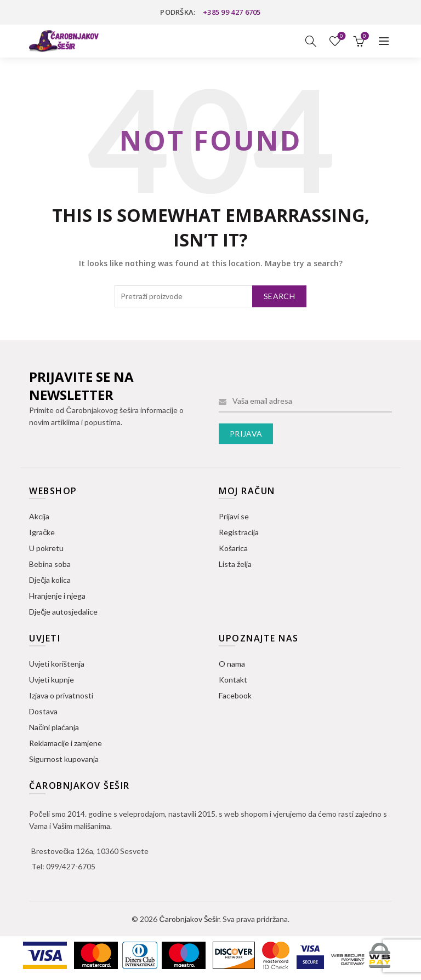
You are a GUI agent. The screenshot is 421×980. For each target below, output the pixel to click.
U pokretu (46, 548)
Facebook (235, 695)
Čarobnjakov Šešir (189, 919)
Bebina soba (50, 564)
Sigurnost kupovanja (64, 759)
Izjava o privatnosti (61, 695)
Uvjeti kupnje (52, 680)
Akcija (39, 516)
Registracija (239, 532)
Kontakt (233, 680)
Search (279, 296)
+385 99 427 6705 (232, 12)
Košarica (233, 548)
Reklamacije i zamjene (66, 743)
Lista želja (340, 36)
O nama (232, 664)
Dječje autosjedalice (63, 612)
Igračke (42, 532)
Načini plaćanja (54, 727)
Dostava (43, 711)
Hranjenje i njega (57, 596)
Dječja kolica (50, 580)
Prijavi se (234, 516)
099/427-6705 (71, 866)
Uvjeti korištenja (57, 664)
